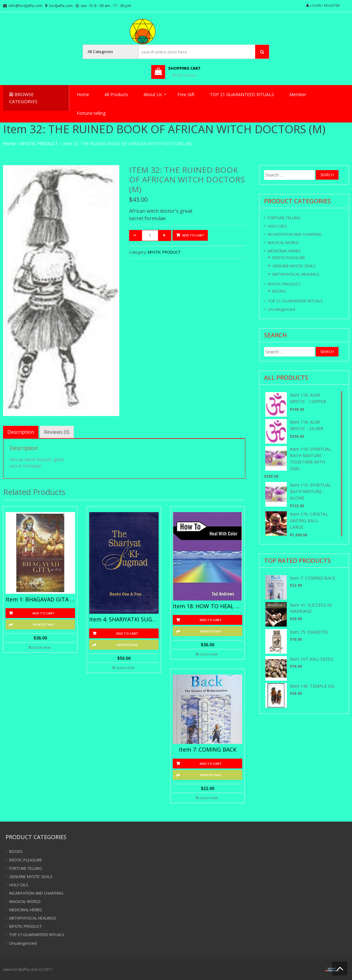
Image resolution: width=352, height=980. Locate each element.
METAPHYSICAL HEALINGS (296, 274)
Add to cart (193, 235)
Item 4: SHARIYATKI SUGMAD (124, 620)
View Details (43, 624)
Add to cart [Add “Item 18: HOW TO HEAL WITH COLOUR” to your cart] (211, 620)
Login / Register (325, 5)
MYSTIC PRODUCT (39, 144)
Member (298, 94)
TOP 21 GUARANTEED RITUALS (242, 94)
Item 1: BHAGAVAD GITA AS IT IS (40, 600)
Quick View (42, 647)
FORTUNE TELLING (284, 218)
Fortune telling (91, 113)
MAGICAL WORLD (283, 243)
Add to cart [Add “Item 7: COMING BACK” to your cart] (211, 764)
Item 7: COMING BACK (208, 750)
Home (83, 94)
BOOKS (279, 291)
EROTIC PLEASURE (289, 258)
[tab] (21, 432)
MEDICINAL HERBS (284, 251)
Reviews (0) (57, 432)
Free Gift (186, 94)
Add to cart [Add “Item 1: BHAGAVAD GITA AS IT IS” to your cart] (44, 613)
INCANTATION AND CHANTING (295, 234)
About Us (153, 94)
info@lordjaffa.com (26, 6)
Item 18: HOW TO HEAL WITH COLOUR (208, 606)
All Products (116, 94)
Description (21, 432)
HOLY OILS (277, 226)
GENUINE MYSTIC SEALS (294, 266)
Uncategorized (281, 309)
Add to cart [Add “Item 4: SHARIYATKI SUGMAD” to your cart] (127, 633)
